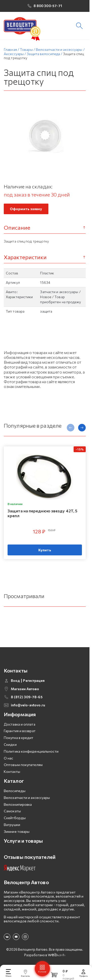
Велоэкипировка (18, 802)
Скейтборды (15, 816)
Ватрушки (12, 823)
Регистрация (34, 679)
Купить (45, 552)
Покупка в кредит (19, 736)
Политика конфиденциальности (31, 749)
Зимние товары (17, 829)
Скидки (10, 743)
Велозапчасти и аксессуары (27, 796)
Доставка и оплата (20, 722)
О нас (9, 756)
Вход (15, 679)
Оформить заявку (26, 211)
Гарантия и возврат (20, 729)
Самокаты (12, 809)
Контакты (12, 770)
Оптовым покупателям (23, 763)
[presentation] (71, 430)
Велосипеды (15, 789)
